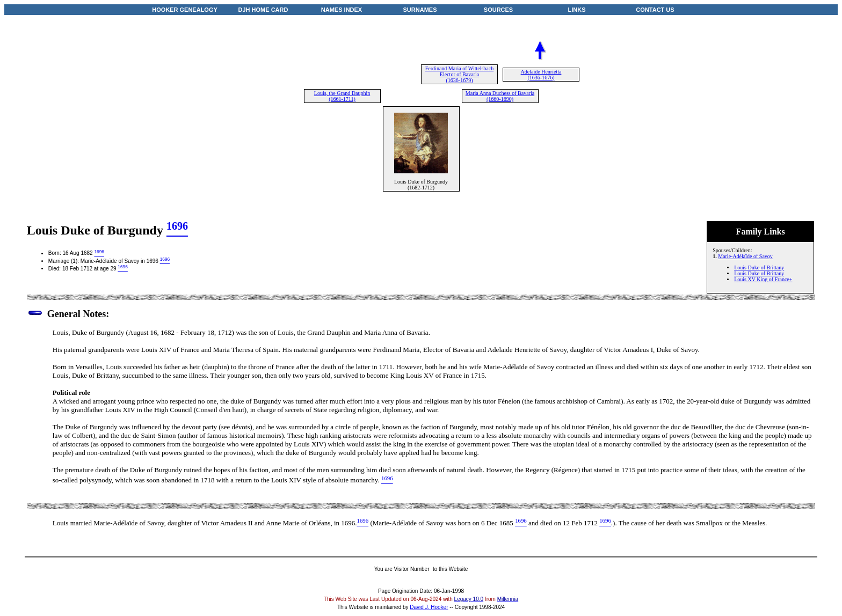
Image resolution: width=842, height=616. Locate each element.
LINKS (577, 10)
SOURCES (498, 10)
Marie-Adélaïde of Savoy (745, 256)
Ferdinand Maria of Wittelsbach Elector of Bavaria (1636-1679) (459, 74)
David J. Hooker (429, 607)
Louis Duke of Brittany (759, 267)
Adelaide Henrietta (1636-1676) (541, 75)
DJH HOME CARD (263, 10)
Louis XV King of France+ (763, 279)
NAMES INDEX (342, 10)
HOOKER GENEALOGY (185, 10)
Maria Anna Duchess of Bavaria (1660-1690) (500, 96)
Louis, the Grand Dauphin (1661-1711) (342, 96)
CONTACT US (655, 10)
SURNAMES (420, 10)
